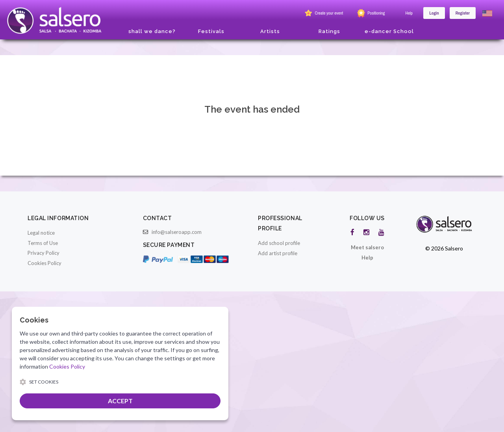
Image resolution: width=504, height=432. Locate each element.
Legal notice (41, 233)
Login (434, 13)
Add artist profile (278, 253)
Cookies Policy (44, 263)
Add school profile (279, 243)
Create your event (323, 13)
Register (463, 13)
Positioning (370, 13)
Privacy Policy (44, 253)
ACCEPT (120, 401)
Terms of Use (43, 243)
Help (409, 13)
